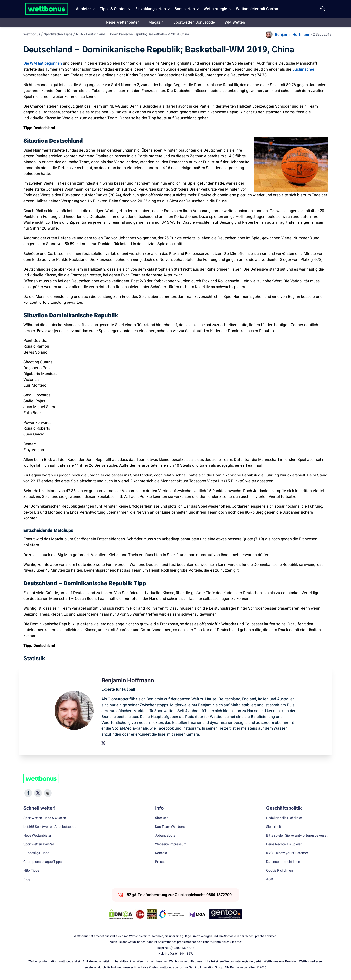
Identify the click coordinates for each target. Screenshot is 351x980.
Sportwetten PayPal (39, 844)
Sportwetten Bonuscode (194, 22)
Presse (160, 862)
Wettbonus (32, 34)
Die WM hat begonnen (43, 63)
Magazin (156, 22)
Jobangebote (165, 836)
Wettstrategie (215, 9)
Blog (27, 879)
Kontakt (161, 853)
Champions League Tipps (43, 862)
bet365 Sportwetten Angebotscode (50, 827)
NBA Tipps (31, 871)
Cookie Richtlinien (279, 871)
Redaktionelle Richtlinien (284, 818)
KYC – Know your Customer (287, 853)
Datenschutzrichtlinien (283, 862)
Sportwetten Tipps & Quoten (45, 818)
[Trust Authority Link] (172, 914)
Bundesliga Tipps (36, 853)
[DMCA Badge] (121, 914)
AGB (270, 879)
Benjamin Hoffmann (293, 35)
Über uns (162, 818)
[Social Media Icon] (28, 793)
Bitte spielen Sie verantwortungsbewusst (297, 836)
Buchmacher (303, 69)
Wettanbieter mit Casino (257, 9)
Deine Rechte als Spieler (284, 844)
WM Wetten (235, 22)
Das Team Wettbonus (171, 827)
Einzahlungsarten (151, 9)
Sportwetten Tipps (58, 34)
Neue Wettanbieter (122, 22)
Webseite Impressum (171, 844)
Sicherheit (274, 827)
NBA (79, 34)
